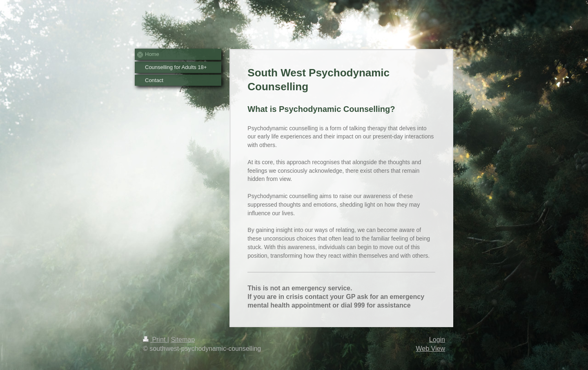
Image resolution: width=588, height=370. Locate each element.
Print (155, 340)
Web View (431, 349)
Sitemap (183, 340)
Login (437, 340)
